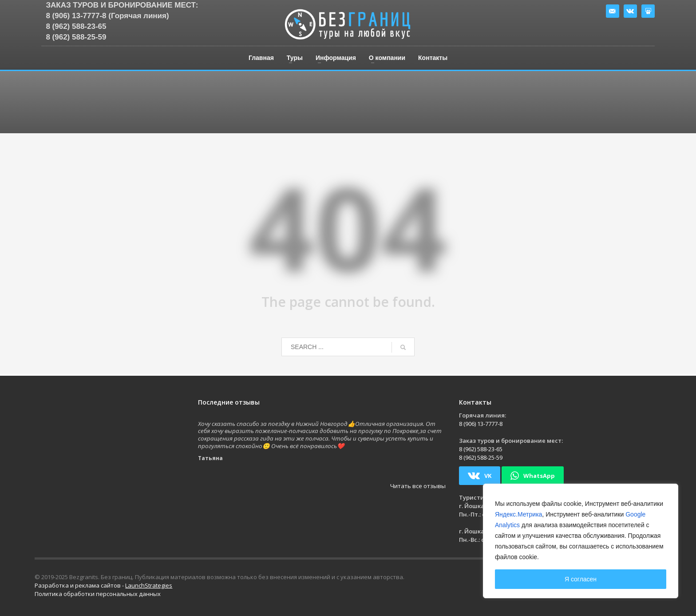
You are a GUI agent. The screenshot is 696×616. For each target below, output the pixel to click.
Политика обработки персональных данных (98, 594)
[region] (581, 541)
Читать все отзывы (418, 486)
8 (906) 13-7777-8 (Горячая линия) (107, 16)
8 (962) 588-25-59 (76, 37)
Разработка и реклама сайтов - (103, 585)
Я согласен (581, 579)
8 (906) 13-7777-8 (481, 424)
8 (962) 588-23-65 (76, 26)
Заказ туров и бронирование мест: (122, 5)
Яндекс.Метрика (518, 514)
